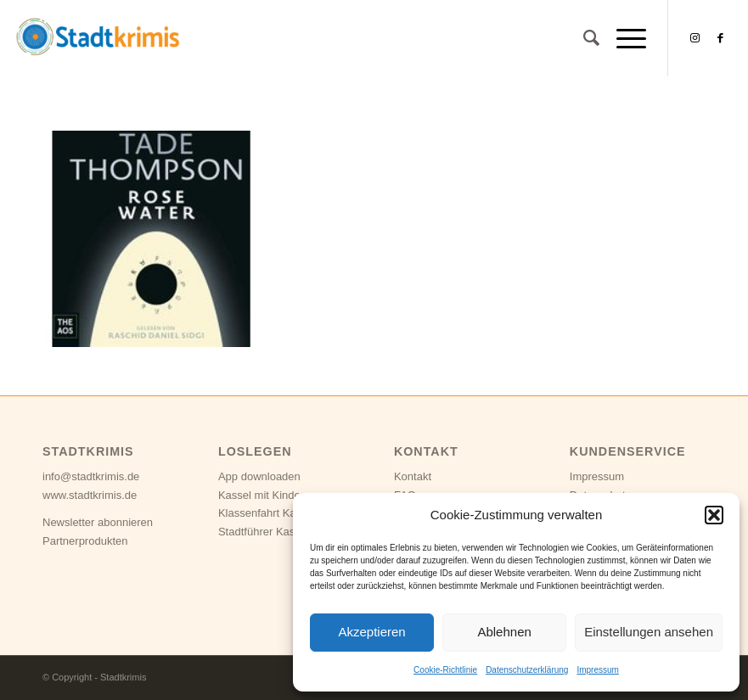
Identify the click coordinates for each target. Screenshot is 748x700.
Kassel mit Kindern (264, 495)
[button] (714, 515)
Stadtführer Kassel (264, 532)
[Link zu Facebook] (720, 38)
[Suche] (583, 38)
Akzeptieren (371, 632)
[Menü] (623, 38)
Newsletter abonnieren (98, 522)
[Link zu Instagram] (695, 38)
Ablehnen (504, 632)
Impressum (597, 670)
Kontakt (413, 476)
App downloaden (259, 476)
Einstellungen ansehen (649, 632)
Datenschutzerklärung (527, 670)
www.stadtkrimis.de (90, 495)
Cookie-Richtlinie (445, 670)
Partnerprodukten (85, 541)
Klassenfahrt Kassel (267, 513)
